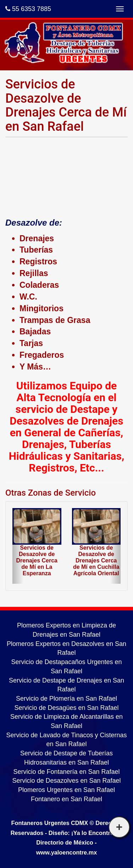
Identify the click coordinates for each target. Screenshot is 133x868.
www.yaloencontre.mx (67, 852)
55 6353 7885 (28, 9)
